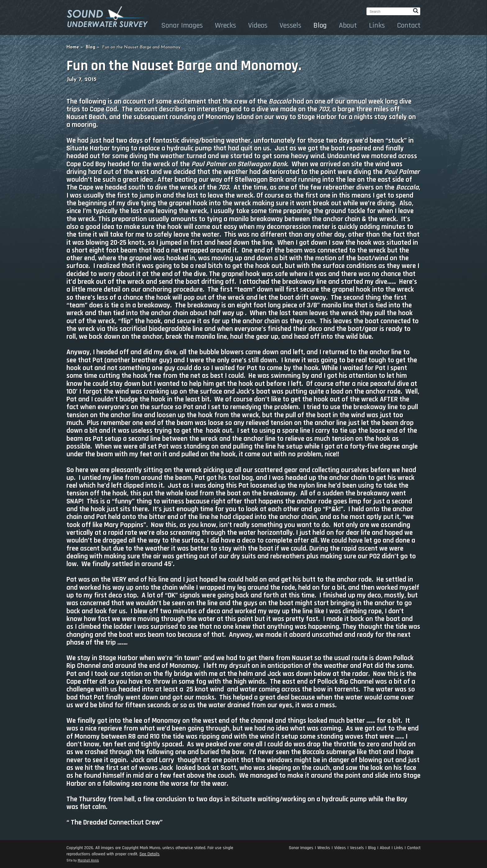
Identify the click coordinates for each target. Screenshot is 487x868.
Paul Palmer (209, 164)
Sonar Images (182, 25)
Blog (320, 25)
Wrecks (225, 25)
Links (377, 25)
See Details (150, 854)
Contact (409, 25)
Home (73, 47)
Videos (258, 25)
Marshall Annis (88, 861)
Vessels (290, 25)
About (348, 25)
